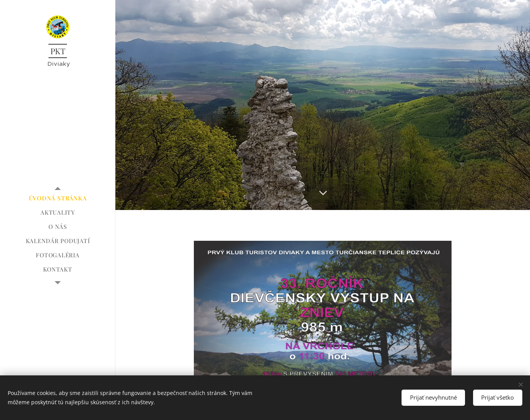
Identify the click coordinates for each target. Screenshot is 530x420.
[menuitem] (58, 198)
